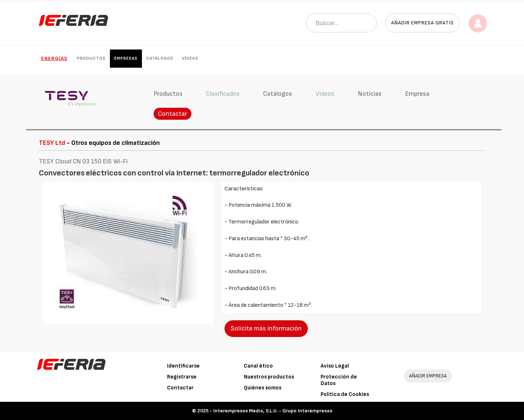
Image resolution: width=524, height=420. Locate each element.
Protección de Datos (339, 380)
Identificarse (183, 366)
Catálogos (160, 58)
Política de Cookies (345, 394)
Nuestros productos (269, 377)
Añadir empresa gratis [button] (422, 23)
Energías (54, 58)
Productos (91, 58)
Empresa (417, 94)
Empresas (126, 58)
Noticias (370, 94)
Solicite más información (266, 328)
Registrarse (182, 377)
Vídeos (190, 58)
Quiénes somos (263, 388)
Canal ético (258, 366)
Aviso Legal (335, 366)
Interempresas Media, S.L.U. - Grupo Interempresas (273, 411)
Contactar (172, 114)
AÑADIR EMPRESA (428, 376)
